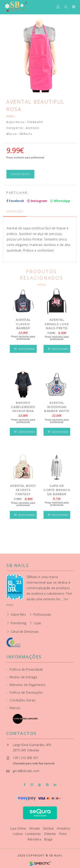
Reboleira (35, 839)
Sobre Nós (18, 614)
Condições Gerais (21, 700)
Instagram (37, 201)
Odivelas (50, 834)
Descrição (15, 211)
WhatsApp (60, 201)
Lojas (37, 623)
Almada (35, 828)
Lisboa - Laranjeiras (27, 834)
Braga (48, 839)
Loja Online (19, 828)
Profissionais (42, 614)
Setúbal (49, 828)
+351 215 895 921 (26, 758)
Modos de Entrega (22, 677)
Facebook (15, 201)
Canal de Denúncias (25, 632)
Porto (63, 834)
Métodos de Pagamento (26, 685)
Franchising (18, 623)
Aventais (33, 128)
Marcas (13, 708)
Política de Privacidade (25, 669)
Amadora (63, 828)
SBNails (26, 134)
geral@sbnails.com (26, 771)
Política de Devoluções (25, 692)
